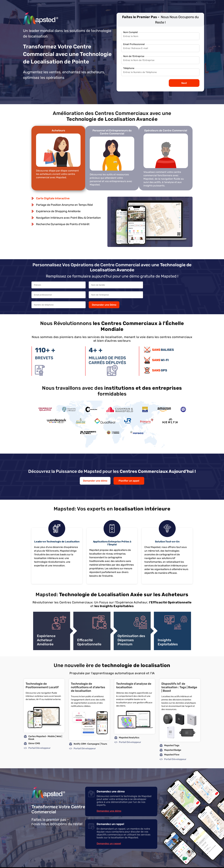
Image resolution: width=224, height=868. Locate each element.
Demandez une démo (109, 802)
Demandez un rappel (109, 834)
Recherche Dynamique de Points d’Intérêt (63, 224)
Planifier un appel (129, 472)
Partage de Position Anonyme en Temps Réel (64, 205)
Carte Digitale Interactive (53, 198)
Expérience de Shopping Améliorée (58, 211)
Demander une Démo (153, 295)
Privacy (180, 863)
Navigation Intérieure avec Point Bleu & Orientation (68, 218)
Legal (172, 863)
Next (184, 83)
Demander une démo (95, 472)
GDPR (189, 863)
